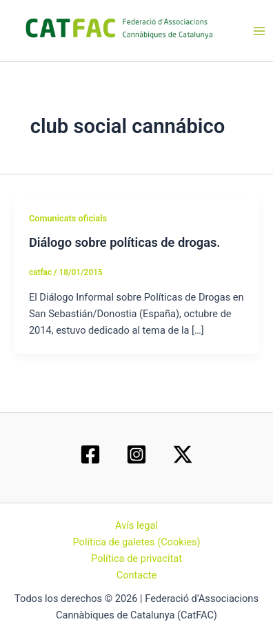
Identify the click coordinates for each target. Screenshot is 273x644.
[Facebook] (90, 454)
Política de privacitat (136, 559)
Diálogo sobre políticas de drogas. (125, 242)
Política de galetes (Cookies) (136, 542)
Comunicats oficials (68, 218)
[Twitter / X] (183, 454)
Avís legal (136, 525)
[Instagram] (136, 454)
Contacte (137, 575)
